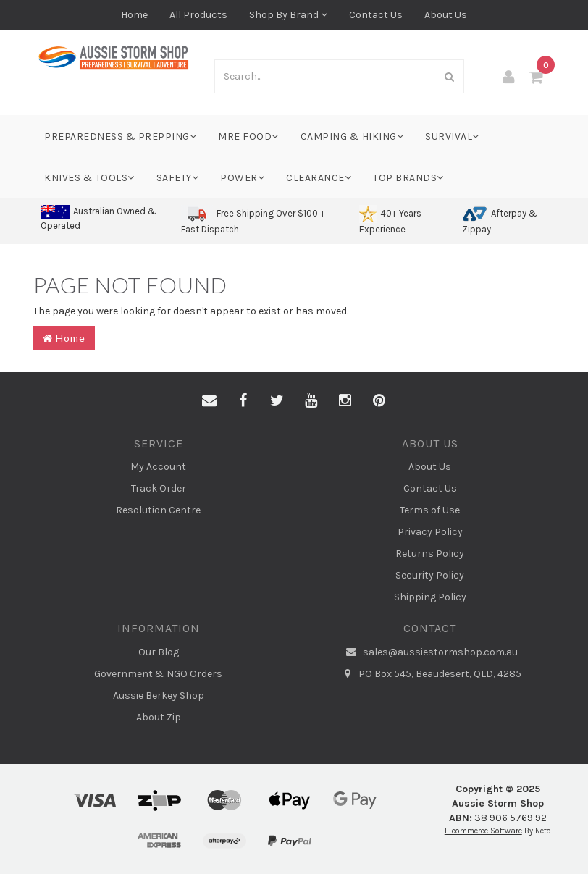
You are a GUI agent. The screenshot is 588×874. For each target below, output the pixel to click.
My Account (158, 467)
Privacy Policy (430, 532)
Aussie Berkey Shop (159, 696)
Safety (178, 178)
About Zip (159, 717)
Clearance (319, 178)
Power (242, 178)
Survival (452, 136)
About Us (446, 15)
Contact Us (376, 15)
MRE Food (248, 136)
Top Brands (408, 178)
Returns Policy (430, 554)
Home (134, 15)
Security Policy (430, 575)
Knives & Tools (89, 178)
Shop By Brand (288, 15)
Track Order (159, 488)
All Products (198, 15)
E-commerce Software (483, 831)
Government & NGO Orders (158, 674)
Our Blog (159, 652)
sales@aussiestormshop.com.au (430, 652)
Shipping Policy (430, 597)
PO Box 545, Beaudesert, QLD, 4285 (430, 674)
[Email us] (209, 401)
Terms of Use (430, 510)
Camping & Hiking (352, 136)
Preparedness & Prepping (120, 136)
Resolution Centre (158, 510)
